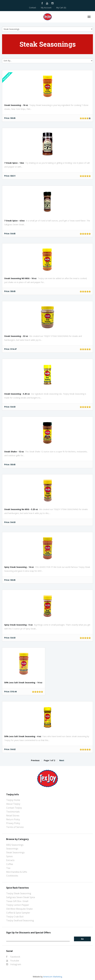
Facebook (13, 957)
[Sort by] (47, 61)
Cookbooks (12, 876)
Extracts (10, 860)
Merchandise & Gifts (17, 872)
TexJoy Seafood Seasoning (20, 920)
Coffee (10, 864)
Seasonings (12, 849)
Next (62, 760)
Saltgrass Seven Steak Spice (21, 897)
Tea (8, 868)
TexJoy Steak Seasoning (19, 893)
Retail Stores (13, 816)
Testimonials (13, 812)
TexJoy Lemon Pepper (18, 905)
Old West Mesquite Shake (19, 909)
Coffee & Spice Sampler (18, 913)
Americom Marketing (53, 977)
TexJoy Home (13, 800)
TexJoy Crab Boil (15, 917)
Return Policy (13, 819)
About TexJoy (13, 804)
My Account (46, 8)
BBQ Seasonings (15, 845)
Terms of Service (15, 827)
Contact (33, 8)
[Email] (38, 939)
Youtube (13, 961)
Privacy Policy (13, 823)
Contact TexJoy (14, 808)
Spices (9, 856)
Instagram (14, 964)
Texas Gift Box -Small (17, 901)
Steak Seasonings (15, 852)
